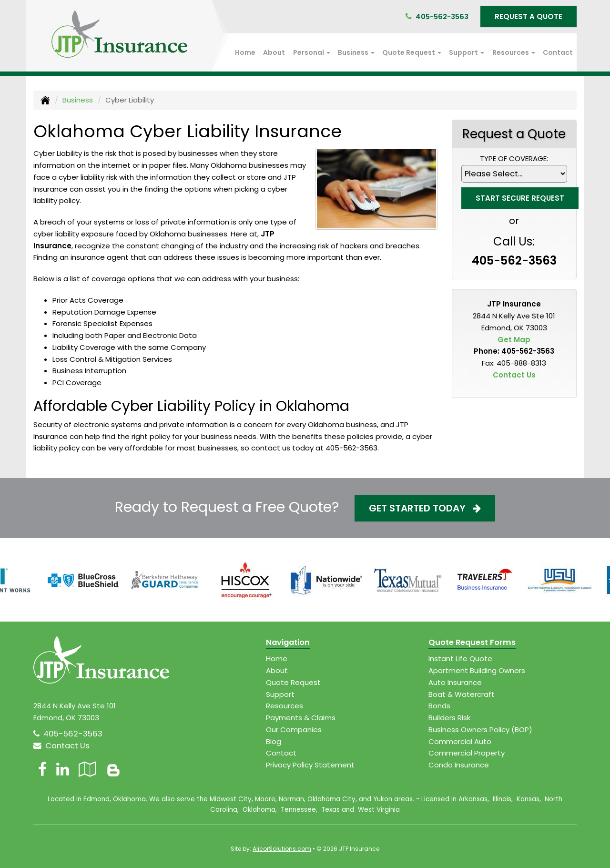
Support (280, 694)
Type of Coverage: (514, 158)
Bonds (439, 706)
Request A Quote (529, 16)
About (274, 52)
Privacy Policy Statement (310, 765)
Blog (274, 741)
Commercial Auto (460, 741)
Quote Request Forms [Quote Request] (472, 642)
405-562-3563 (442, 16)
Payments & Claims (301, 718)
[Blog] (113, 769)
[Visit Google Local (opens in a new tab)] (87, 769)
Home (245, 52)
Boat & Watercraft (462, 694)
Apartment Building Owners (477, 670)
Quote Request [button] (412, 52)
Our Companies (294, 730)
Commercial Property (467, 753)
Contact (558, 52)
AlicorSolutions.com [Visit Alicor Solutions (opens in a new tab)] (282, 849)
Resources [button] (514, 52)
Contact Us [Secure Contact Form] (514, 375)
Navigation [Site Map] (288, 642)
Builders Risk (449, 718)
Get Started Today (425, 508)
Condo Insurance (459, 765)
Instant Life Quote (460, 659)
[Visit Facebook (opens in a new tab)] (42, 769)
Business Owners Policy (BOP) (480, 730)
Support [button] (467, 52)
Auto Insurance (455, 682)
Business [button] (356, 52)
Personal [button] (312, 52)
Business (78, 100)
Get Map (514, 340)
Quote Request (293, 682)
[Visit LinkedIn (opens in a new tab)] (63, 769)
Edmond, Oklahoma (115, 799)
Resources (285, 706)
